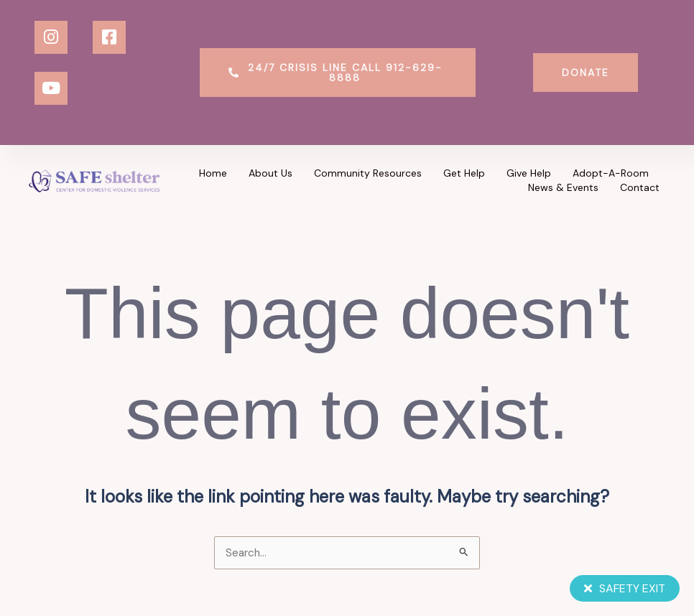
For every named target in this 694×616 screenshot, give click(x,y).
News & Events (563, 187)
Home (213, 173)
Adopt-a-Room (611, 173)
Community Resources (368, 173)
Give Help (529, 173)
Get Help (464, 173)
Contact (640, 187)
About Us (270, 173)
